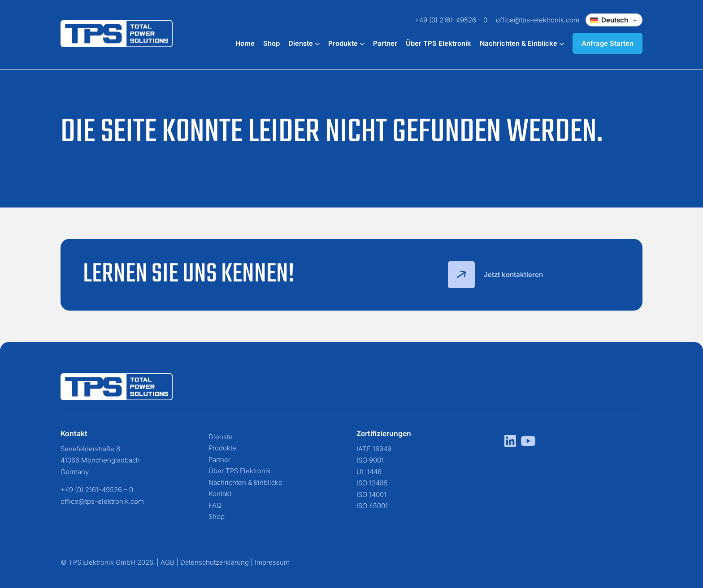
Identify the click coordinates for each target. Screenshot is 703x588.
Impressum (272, 562)
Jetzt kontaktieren (495, 275)
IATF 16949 (374, 449)
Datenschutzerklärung (215, 562)
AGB (167, 562)
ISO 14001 (371, 495)
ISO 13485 (372, 483)
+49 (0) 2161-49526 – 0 (451, 20)
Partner (385, 43)
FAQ (215, 505)
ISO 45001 (372, 506)
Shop (271, 43)
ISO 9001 (370, 460)
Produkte (346, 43)
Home (245, 43)
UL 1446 (369, 472)
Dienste (304, 43)
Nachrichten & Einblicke (522, 43)
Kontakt (220, 494)
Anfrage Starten (608, 43)
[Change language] (614, 20)
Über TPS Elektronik (438, 43)
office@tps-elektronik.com (538, 20)
